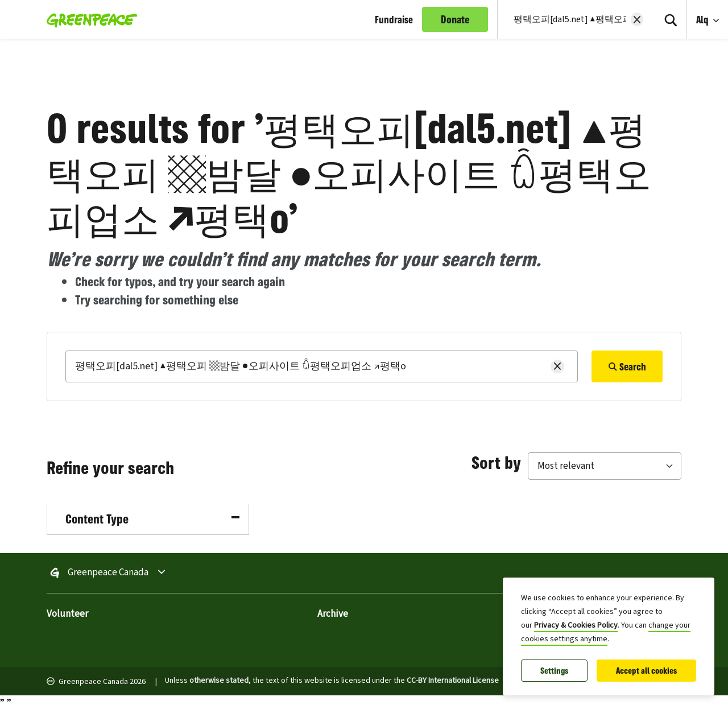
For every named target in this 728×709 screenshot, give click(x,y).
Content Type (152, 519)
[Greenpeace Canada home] (88, 19)
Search (627, 366)
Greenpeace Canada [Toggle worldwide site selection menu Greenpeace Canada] (108, 573)
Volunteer (67, 614)
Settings (554, 671)
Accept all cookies (646, 671)
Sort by (496, 462)
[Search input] (569, 19)
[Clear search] (637, 19)
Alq (704, 19)
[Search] (671, 19)
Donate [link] (455, 19)
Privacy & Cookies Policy (576, 625)
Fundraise (394, 19)
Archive (333, 614)
